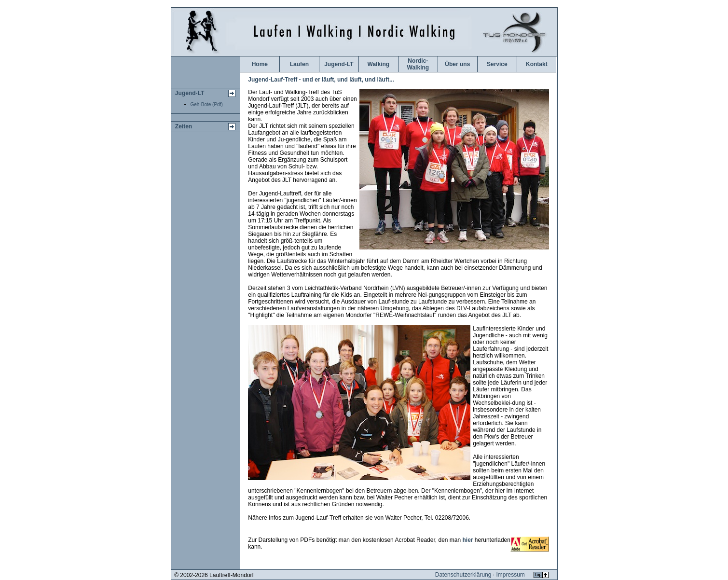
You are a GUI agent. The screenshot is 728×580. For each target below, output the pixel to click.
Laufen (299, 64)
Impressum (510, 575)
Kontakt (537, 64)
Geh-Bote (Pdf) (207, 104)
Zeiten (184, 126)
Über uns (457, 64)
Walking (379, 64)
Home (260, 64)
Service (497, 64)
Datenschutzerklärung (463, 575)
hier (468, 540)
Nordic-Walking (418, 64)
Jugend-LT (190, 93)
